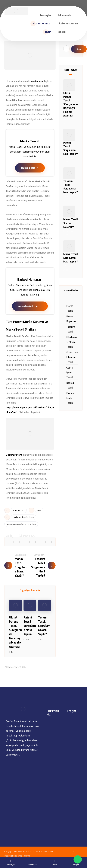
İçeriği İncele (30, 168)
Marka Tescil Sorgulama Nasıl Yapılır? (71, 258)
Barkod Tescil (70, 385)
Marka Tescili (70, 308)
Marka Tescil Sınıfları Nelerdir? (71, 223)
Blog (39, 510)
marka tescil (38, 81)
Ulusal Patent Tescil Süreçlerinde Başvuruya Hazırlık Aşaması (71, 104)
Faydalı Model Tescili (70, 398)
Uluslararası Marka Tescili (72, 342)
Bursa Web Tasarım (21, 856)
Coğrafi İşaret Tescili (70, 372)
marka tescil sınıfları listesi (23, 517)
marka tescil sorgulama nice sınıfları (21, 524)
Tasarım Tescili (71, 329)
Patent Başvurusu (72, 319)
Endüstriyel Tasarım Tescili (72, 357)
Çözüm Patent (14, 455)
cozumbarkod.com (30, 306)
